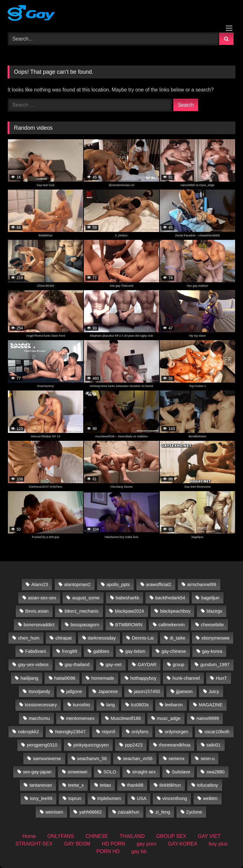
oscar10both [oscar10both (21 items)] (217, 732)
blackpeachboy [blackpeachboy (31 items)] (175, 611)
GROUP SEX (171, 836)
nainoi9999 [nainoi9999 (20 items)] (208, 718)
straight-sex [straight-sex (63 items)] (144, 772)
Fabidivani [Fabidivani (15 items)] (36, 651)
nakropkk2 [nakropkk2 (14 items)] (28, 732)
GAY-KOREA (183, 844)
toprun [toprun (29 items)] (75, 798)
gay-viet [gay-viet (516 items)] (114, 665)
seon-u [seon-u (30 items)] (208, 759)
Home (29, 836)
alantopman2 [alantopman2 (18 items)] (77, 584)
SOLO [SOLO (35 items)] (110, 772)
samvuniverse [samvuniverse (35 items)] (47, 759)
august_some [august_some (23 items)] (86, 598)
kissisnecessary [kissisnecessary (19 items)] (41, 705)
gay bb (139, 851)
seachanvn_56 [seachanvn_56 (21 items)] (92, 759)
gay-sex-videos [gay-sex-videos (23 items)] (33, 665)
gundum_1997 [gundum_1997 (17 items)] (215, 665)
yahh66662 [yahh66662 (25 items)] (90, 812)
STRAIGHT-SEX (34, 844)
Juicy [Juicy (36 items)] (214, 691)
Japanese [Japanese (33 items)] (108, 691)
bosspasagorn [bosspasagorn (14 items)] (85, 625)
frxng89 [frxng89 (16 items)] (70, 651)
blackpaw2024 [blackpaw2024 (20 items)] (129, 611)
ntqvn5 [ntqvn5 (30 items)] (109, 732)
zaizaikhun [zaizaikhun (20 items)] (128, 812)
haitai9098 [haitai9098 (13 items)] (65, 678)
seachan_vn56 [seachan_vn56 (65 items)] (138, 759)
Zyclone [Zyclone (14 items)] (194, 812)
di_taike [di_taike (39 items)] (178, 638)
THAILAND (132, 836)
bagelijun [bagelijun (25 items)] (210, 598)
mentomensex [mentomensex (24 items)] (80, 718)
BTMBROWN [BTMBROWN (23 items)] (129, 625)
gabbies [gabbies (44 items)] (101, 651)
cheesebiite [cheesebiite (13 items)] (212, 625)
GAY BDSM (77, 844)
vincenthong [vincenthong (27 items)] (175, 798)
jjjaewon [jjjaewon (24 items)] (184, 691)
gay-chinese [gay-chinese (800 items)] (174, 651)
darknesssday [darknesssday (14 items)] (102, 638)
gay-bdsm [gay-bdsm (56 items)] (135, 651)
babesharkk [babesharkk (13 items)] (127, 598)
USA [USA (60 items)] (142, 798)
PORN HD (108, 851)
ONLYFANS (61, 836)
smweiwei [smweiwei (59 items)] (78, 772)
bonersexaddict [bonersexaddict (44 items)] (39, 625)
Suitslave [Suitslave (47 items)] (181, 772)
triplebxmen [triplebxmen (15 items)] (109, 798)
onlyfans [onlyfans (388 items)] (140, 732)
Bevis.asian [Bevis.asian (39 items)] (37, 611)
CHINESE (97, 836)
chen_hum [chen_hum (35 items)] (29, 638)
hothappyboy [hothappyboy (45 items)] (143, 678)
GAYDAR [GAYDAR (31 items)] (147, 665)
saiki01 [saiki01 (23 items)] (213, 745)
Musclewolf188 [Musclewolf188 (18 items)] (126, 718)
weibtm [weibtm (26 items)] (210, 798)
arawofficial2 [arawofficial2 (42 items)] (159, 584)
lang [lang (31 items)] (111, 705)
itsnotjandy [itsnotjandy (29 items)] (39, 691)
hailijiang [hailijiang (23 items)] (29, 678)
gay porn (146, 844)
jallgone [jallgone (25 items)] (74, 691)
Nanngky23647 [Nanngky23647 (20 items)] (70, 732)
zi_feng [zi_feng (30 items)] (163, 812)
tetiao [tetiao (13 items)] (106, 785)
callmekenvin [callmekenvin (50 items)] (172, 625)
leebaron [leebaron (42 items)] (174, 705)
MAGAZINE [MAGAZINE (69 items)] (211, 705)
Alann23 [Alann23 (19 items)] (40, 584)
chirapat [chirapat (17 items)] (63, 638)
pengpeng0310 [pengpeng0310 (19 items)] (42, 745)
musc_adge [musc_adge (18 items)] (169, 718)
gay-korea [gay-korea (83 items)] (212, 651)
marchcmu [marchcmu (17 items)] (39, 718)
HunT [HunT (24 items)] (221, 678)
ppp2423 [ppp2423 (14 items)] (134, 745)
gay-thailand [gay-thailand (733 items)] (77, 665)
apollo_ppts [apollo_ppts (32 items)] (118, 584)
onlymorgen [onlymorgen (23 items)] (176, 732)
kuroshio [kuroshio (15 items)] (81, 705)
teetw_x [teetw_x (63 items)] (76, 785)
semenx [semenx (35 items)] (177, 759)
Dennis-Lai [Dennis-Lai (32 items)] (143, 638)
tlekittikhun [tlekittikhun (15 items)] (170, 785)
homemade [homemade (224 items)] (103, 678)
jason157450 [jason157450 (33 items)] (147, 691)
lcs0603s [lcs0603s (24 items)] (140, 705)
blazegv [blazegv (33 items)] (215, 611)
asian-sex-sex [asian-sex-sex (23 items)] (42, 598)
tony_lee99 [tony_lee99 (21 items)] (41, 798)
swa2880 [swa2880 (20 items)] (215, 772)
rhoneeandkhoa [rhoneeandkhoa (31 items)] (175, 745)
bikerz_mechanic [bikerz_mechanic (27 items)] (82, 611)
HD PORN (114, 844)
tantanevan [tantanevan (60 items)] (41, 785)
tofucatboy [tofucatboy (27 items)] (208, 785)
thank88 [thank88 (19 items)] (135, 785)
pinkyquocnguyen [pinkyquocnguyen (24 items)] (91, 745)
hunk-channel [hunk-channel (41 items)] (186, 678)
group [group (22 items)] (179, 665)
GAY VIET (209, 836)
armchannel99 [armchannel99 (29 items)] (202, 584)
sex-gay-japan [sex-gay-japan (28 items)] (37, 772)
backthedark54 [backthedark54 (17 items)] (170, 598)
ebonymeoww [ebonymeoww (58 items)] (215, 638)
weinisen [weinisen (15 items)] (54, 812)
